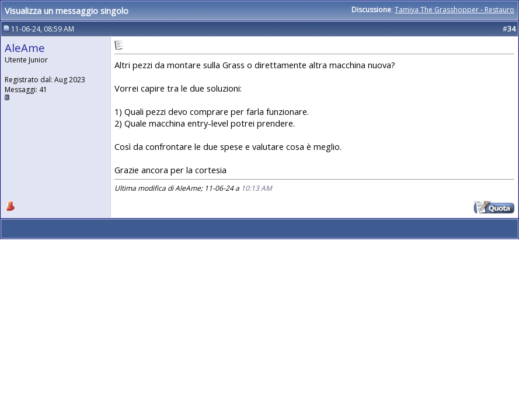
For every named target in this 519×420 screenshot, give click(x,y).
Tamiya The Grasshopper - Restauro (454, 10)
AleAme (25, 48)
